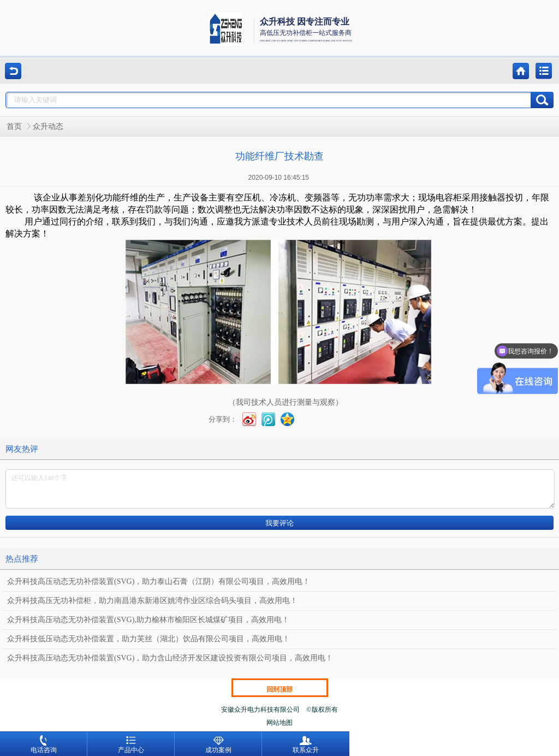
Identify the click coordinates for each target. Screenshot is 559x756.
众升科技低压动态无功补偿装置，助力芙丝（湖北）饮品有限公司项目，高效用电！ (148, 639)
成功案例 (218, 745)
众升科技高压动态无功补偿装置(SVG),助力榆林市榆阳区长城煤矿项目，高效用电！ (148, 620)
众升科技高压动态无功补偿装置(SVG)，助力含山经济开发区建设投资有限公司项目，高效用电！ (170, 658)
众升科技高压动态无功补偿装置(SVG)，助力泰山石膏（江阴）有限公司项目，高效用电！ (159, 581)
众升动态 (48, 126)
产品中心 (131, 745)
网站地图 (279, 723)
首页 (14, 126)
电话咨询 (44, 745)
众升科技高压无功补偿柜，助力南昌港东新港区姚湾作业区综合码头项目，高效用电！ (152, 601)
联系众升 (306, 745)
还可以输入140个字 (280, 489)
